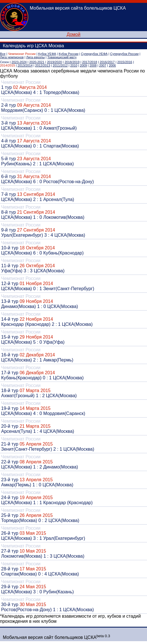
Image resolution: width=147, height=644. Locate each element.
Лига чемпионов (12, 57)
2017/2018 (90, 62)
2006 (112, 65)
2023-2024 (19, 62)
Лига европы (36, 57)
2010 (74, 65)
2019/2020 (55, 62)
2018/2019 (72, 62)
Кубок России (69, 54)
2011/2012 (60, 65)
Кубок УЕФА (47, 54)
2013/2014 (25, 65)
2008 (93, 65)
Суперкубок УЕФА (94, 54)
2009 (83, 65)
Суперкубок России (124, 54)
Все (3, 54)
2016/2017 (107, 62)
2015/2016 (125, 62)
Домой (73, 34)
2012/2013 (43, 65)
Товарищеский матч (62, 57)
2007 (103, 65)
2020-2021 (37, 62)
